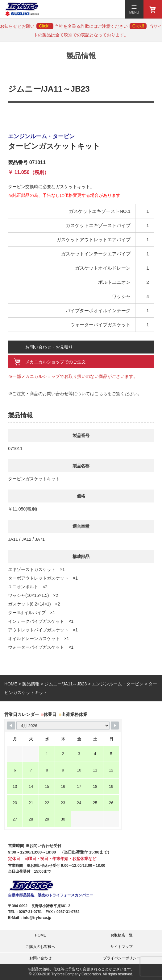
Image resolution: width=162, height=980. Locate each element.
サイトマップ (122, 947)
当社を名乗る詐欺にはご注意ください (101, 26)
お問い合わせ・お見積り (49, 347)
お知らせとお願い (27, 26)
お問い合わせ (40, 958)
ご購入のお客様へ (40, 947)
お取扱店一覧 (122, 935)
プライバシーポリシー (122, 958)
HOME (40, 935)
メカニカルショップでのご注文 (56, 362)
